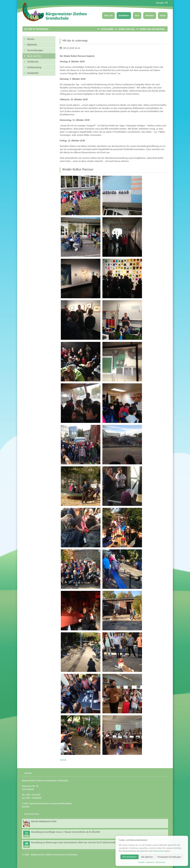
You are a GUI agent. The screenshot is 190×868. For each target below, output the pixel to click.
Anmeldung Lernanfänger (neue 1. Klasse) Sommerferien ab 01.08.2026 (66, 832)
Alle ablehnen (147, 857)
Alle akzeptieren (130, 857)
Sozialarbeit (33, 73)
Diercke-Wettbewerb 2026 (44, 821)
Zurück (63, 760)
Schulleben (124, 15)
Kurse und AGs (127, 29)
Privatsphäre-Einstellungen (169, 857)
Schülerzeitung (34, 67)
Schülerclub (33, 62)
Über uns (108, 15)
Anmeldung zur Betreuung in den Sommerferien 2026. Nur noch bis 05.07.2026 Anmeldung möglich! (79, 842)
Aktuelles (150, 15)
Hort (137, 15)
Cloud (163, 15)
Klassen (31, 39)
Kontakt (160, 3)
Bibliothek (32, 45)
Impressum (150, 862)
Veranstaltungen (35, 50)
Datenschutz (159, 851)
